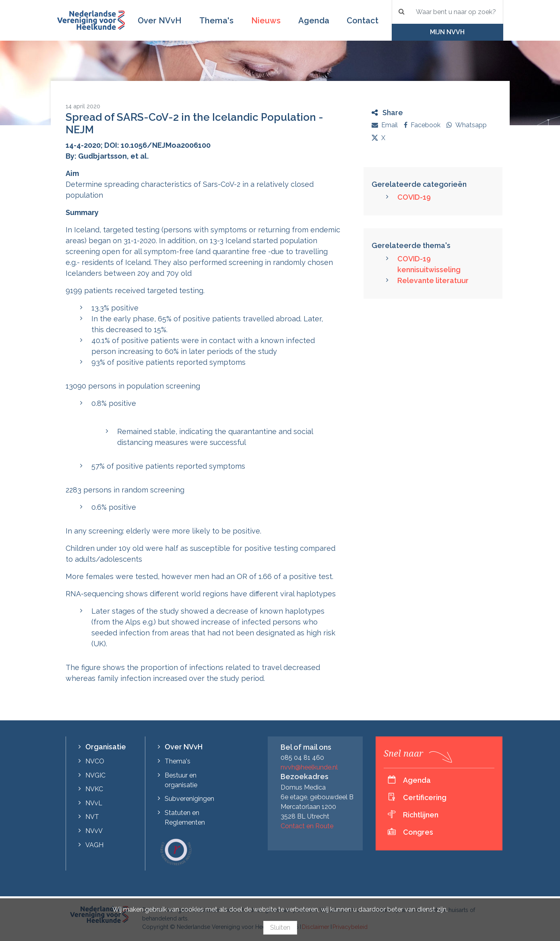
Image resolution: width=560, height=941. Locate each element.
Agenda (314, 21)
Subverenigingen (189, 799)
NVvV (94, 831)
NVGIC (95, 775)
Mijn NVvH (447, 32)
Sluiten (280, 928)
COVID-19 (414, 197)
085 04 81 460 (302, 758)
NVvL (94, 803)
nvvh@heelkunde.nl (309, 767)
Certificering (425, 797)
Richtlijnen (421, 815)
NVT (92, 817)
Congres (418, 832)
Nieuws (266, 21)
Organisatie (106, 747)
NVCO (95, 761)
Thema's (216, 21)
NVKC (94, 789)
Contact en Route (307, 826)
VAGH (94, 845)
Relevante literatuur (433, 280)
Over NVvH (160, 21)
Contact (363, 21)
